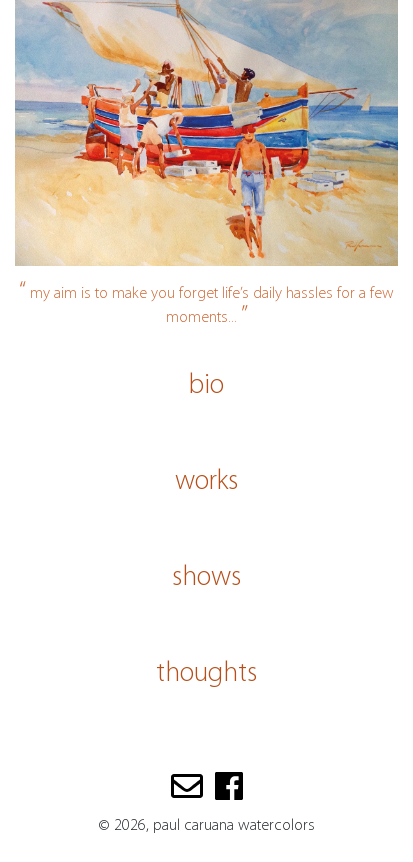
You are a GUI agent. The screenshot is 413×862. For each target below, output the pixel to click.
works (206, 482)
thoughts (206, 674)
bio (206, 386)
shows (206, 578)
